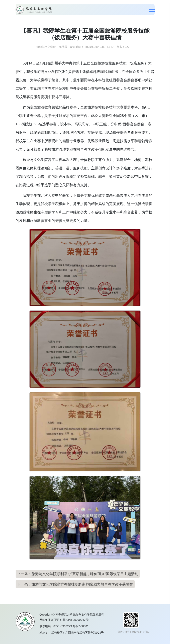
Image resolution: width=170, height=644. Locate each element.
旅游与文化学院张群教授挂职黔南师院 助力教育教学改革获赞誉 (82, 584)
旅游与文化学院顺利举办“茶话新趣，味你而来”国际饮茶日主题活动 (85, 574)
